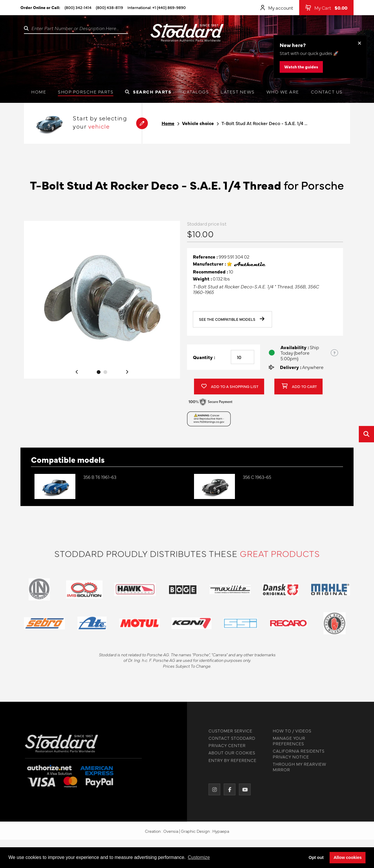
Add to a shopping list (230, 388)
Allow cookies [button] (348, 857)
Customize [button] (199, 857)
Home (39, 92)
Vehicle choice (198, 123)
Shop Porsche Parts (86, 92)
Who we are (283, 92)
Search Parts (148, 92)
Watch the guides (301, 67)
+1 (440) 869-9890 (169, 7)
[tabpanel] (102, 301)
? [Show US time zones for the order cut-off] (334, 354)
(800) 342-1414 (78, 7)
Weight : (202, 280)
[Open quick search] (366, 434)
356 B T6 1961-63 (100, 477)
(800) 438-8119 (109, 7)
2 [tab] (105, 373)
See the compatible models (232, 321)
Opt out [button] (316, 857)
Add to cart (299, 388)
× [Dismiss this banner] (360, 43)
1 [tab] (99, 373)
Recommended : (210, 273)
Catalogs (196, 92)
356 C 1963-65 (257, 477)
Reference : (205, 258)
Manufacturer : (209, 265)
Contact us (327, 92)
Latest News (238, 92)
